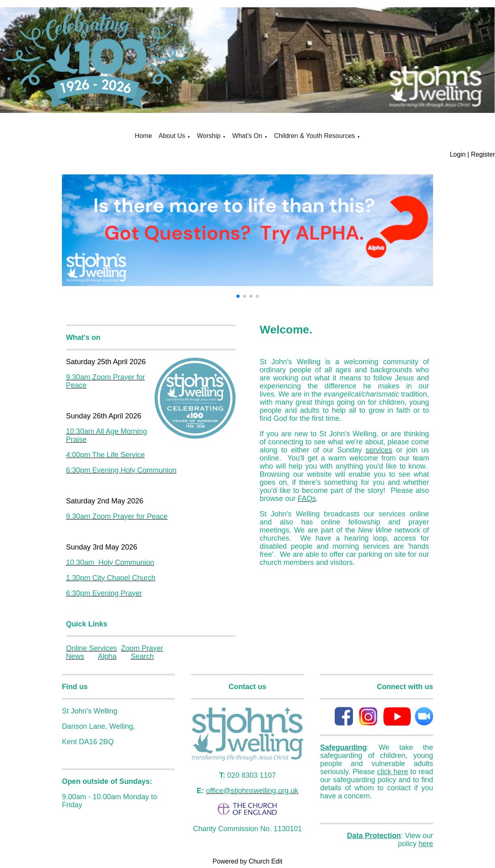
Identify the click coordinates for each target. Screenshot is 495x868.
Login (458, 154)
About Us (172, 136)
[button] (238, 296)
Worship (208, 136)
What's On (247, 136)
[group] (247, 230)
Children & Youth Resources (314, 136)
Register (483, 154)
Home (143, 136)
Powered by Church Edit (247, 861)
